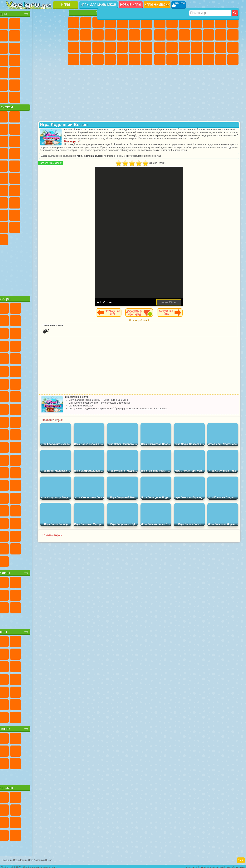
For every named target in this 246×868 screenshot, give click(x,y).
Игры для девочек (111, 13)
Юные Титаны (60, 177)
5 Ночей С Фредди (12, 128)
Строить (48, 96)
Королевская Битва (221, 23)
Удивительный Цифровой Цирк (48, 239)
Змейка (48, 72)
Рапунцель (98, 47)
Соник (60, 153)
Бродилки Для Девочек (147, 23)
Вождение (12, 96)
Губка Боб (24, 116)
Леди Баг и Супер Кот (60, 128)
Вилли (12, 116)
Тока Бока (60, 214)
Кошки (110, 35)
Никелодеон (24, 84)
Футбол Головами (24, 96)
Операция (135, 47)
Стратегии (184, 23)
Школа (48, 84)
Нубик (24, 214)
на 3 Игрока (12, 84)
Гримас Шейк (24, 239)
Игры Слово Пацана (36, 227)
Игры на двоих (157, 5)
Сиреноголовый (36, 190)
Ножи (36, 60)
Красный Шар (36, 128)
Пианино (135, 60)
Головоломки (60, 72)
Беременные (86, 47)
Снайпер (160, 47)
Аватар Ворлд (12, 227)
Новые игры (131, 5)
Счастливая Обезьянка (36, 177)
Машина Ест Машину (233, 47)
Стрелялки (233, 60)
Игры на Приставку (60, 96)
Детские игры (37, 631)
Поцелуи (147, 35)
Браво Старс (60, 190)
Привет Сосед (36, 214)
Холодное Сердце (98, 35)
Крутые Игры (36, 84)
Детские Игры (48, 23)
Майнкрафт (233, 23)
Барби (110, 23)
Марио (36, 165)
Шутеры (209, 60)
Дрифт (184, 60)
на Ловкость (12, 35)
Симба (24, 227)
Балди (36, 202)
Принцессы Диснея (74, 60)
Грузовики (209, 35)
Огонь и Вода (98, 23)
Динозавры (48, 60)
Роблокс (12, 214)
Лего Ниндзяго (60, 116)
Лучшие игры (37, 13)
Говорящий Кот (48, 116)
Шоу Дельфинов (12, 153)
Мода (86, 60)
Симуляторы (36, 23)
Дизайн (110, 60)
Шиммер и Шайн (24, 177)
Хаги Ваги (60, 202)
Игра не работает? (154, 326)
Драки (221, 35)
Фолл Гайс (24, 190)
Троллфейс (48, 128)
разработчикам (235, 865)
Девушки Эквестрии (86, 23)
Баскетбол (60, 84)
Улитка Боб (24, 128)
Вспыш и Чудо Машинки (48, 153)
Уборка (122, 60)
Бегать (221, 60)
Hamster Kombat (36, 239)
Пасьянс (12, 60)
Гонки (233, 35)
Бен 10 (172, 60)
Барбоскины (12, 165)
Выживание (209, 47)
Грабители (221, 47)
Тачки (36, 153)
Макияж (147, 47)
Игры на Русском (24, 60)
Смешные (12, 47)
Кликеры (60, 47)
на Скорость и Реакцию (24, 72)
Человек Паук (48, 165)
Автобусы (196, 60)
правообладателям (212, 865)
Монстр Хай (135, 23)
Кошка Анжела (86, 35)
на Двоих (60, 23)
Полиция (184, 47)
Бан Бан (60, 227)
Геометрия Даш (48, 35)
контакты (192, 865)
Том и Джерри (48, 177)
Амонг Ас (48, 190)
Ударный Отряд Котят (24, 165)
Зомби (209, 23)
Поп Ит (36, 35)
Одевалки (122, 35)
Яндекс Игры (24, 35)
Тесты (122, 23)
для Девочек (24, 23)
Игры (66, 5)
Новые (12, 23)
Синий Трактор (12, 190)
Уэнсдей (48, 227)
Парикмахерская (135, 35)
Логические (48, 47)
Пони (74, 23)
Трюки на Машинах (36, 72)
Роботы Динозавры (196, 47)
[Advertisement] (37, 269)
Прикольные (60, 60)
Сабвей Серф (36, 141)
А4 (24, 202)
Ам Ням (60, 141)
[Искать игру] (210, 5)
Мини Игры (12, 72)
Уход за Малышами (98, 60)
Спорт (60, 35)
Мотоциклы (184, 35)
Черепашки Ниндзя (172, 35)
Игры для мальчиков (98, 5)
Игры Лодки (86, 169)
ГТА (160, 60)
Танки (196, 23)
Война (36, 96)
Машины (160, 35)
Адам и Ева (12, 177)
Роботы (172, 47)
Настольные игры (37, 572)
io (24, 47)
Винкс (147, 60)
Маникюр (122, 47)
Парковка (160, 23)
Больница (110, 47)
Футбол (172, 23)
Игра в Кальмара (12, 202)
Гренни (48, 202)
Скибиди (12, 239)
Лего (24, 141)
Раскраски (74, 35)
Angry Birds (48, 141)
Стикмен (196, 35)
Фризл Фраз (60, 165)
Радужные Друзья (48, 214)
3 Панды (24, 153)
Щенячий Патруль (36, 116)
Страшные (36, 47)
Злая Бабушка (12, 141)
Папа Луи (74, 47)
